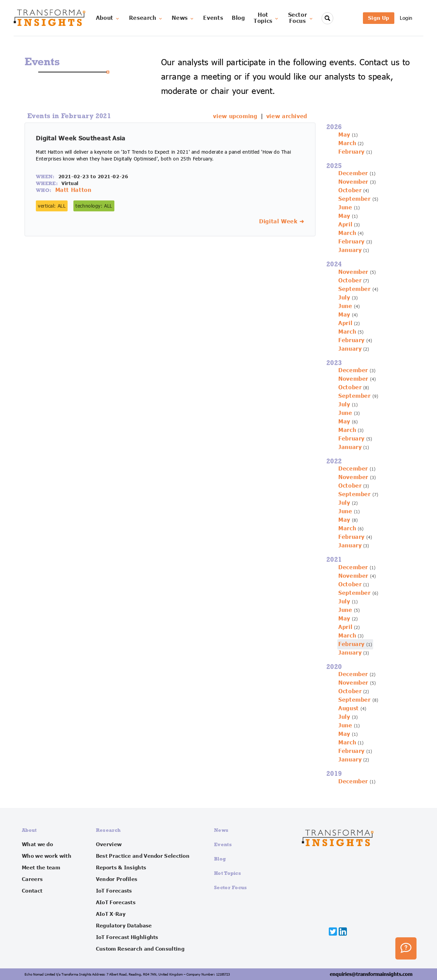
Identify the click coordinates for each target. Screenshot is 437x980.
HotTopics (266, 18)
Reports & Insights (121, 868)
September (355, 199)
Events (213, 18)
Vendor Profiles (117, 879)
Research (146, 18)
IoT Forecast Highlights (127, 937)
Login (406, 18)
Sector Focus (231, 887)
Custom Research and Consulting (140, 949)
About (108, 18)
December (353, 173)
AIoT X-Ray (111, 914)
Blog (238, 18)
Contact (32, 891)
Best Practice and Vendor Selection (143, 856)
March (347, 143)
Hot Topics (228, 873)
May (344, 135)
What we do (37, 844)
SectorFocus (301, 18)
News (183, 18)
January (350, 250)
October (350, 191)
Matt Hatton (73, 190)
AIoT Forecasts (116, 902)
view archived (287, 116)
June (345, 208)
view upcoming (235, 116)
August (349, 709)
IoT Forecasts (114, 891)
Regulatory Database (124, 926)
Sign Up (379, 18)
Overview (109, 844)
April (345, 225)
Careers (32, 879)
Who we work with (47, 856)
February (351, 152)
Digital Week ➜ (282, 222)
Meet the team (41, 868)
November (353, 182)
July (344, 298)
